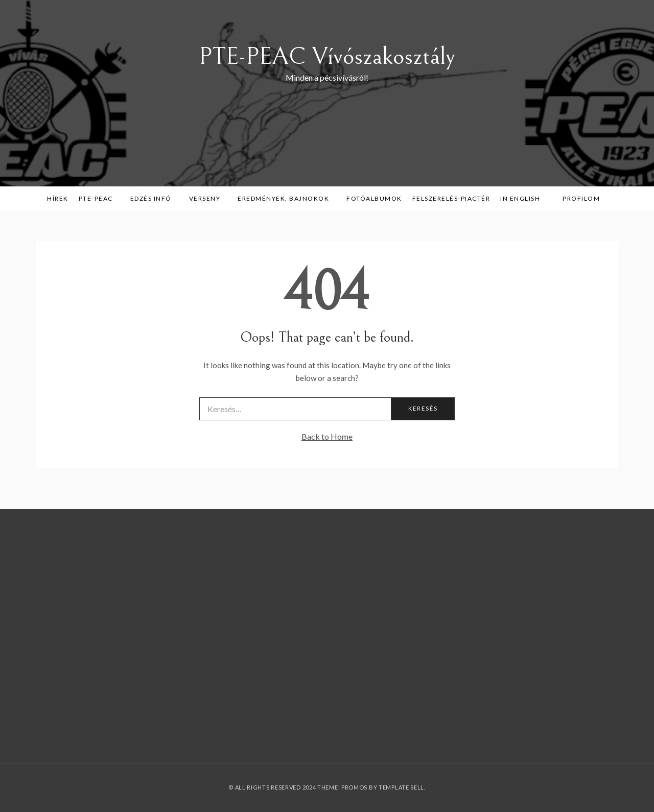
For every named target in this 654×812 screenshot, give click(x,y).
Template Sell (401, 787)
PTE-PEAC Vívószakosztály (327, 56)
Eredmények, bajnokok (287, 198)
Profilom (581, 198)
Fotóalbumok (374, 198)
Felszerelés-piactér (451, 198)
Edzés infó (155, 198)
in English (524, 198)
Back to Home (327, 436)
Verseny (208, 198)
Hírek (58, 198)
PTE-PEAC (99, 198)
